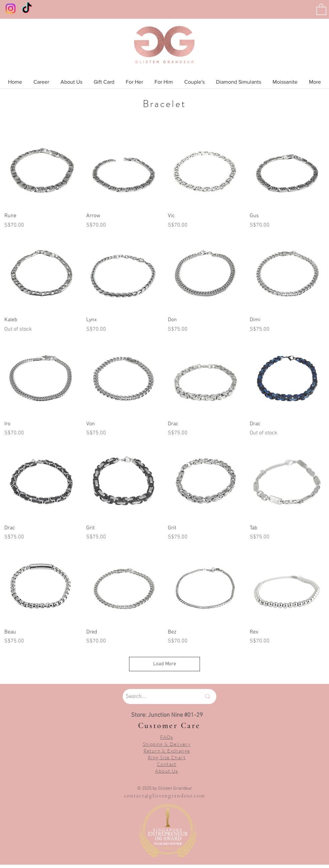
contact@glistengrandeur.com (165, 796)
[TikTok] (27, 9)
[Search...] (155, 697)
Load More (165, 664)
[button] (321, 9)
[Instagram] (11, 9)
